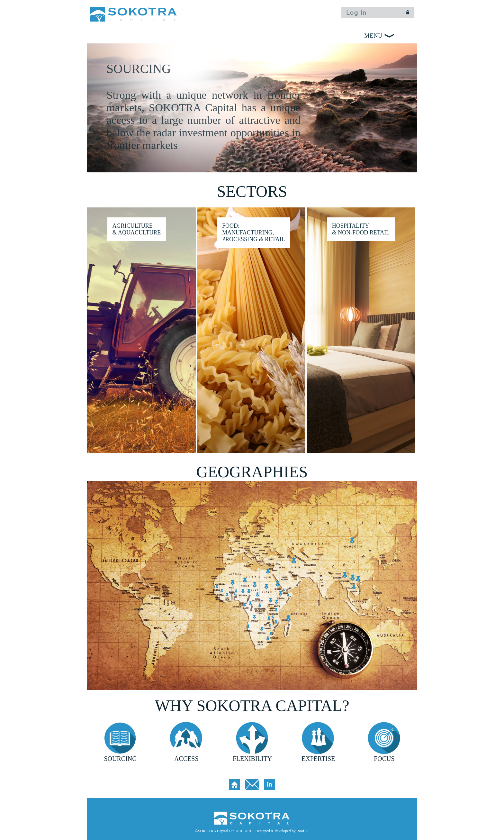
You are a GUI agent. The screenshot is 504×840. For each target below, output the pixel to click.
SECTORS (252, 191)
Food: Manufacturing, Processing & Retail (254, 233)
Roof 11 (303, 831)
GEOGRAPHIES (252, 472)
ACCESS (186, 759)
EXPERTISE (318, 759)
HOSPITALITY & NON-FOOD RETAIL (361, 229)
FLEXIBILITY (252, 759)
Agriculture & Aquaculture (136, 229)
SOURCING (120, 759)
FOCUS (384, 759)
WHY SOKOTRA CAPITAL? (252, 706)
